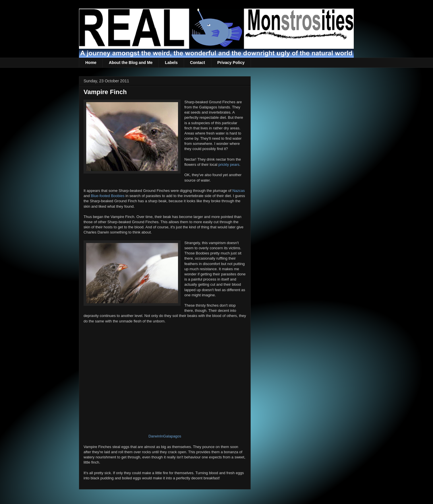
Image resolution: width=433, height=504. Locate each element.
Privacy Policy (231, 63)
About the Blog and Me (131, 63)
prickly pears (229, 165)
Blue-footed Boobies (108, 196)
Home (91, 63)
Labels (171, 63)
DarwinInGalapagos (165, 436)
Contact (198, 63)
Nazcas (238, 191)
